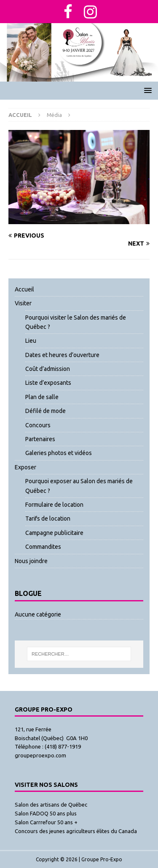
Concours (38, 425)
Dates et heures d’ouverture (62, 355)
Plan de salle (42, 397)
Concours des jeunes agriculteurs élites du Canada (76, 831)
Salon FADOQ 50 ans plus (46, 813)
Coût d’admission (48, 369)
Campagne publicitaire (54, 533)
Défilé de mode (46, 411)
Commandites (43, 547)
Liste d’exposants (48, 383)
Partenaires (40, 439)
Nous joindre (31, 561)
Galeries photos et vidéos (59, 453)
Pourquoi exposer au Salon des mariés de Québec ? (79, 486)
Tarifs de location (48, 519)
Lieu (31, 341)
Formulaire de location (54, 505)
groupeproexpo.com (40, 755)
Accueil (24, 289)
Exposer (25, 467)
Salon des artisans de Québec (51, 804)
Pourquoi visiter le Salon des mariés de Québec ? (76, 322)
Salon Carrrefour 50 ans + (46, 822)
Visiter (23, 303)
